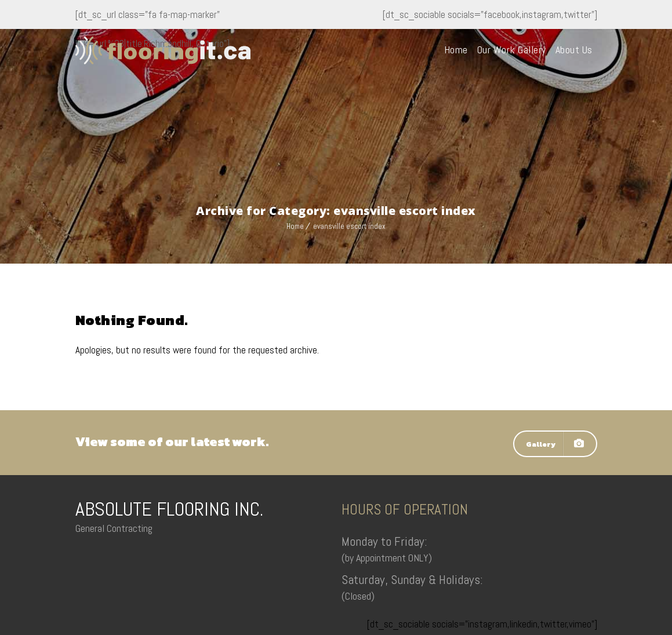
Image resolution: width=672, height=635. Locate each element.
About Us (574, 50)
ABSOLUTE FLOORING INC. (169, 509)
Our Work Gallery (512, 50)
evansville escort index (349, 226)
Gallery (555, 444)
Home (456, 50)
